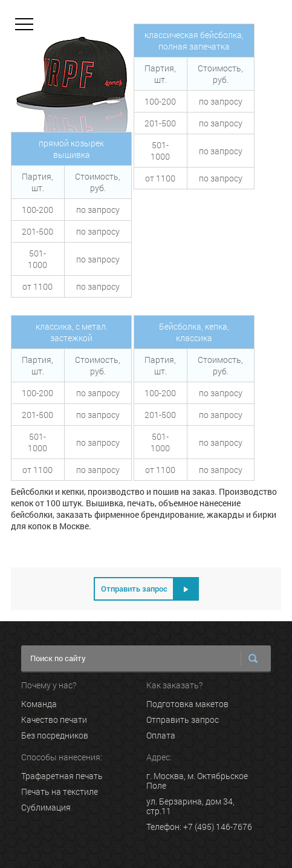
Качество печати (54, 720)
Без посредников (55, 736)
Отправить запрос (183, 720)
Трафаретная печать (62, 776)
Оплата (161, 736)
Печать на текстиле (60, 792)
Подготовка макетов (187, 704)
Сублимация (46, 808)
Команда (39, 704)
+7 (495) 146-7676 (218, 827)
